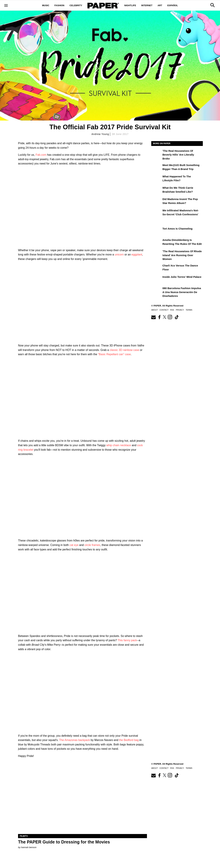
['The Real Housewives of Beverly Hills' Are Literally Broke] (156, 153)
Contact (164, 310)
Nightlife (130, 5)
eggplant (137, 255)
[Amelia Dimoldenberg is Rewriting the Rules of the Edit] (156, 242)
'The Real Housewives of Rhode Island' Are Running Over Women (182, 255)
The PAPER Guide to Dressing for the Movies (64, 842)
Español (173, 5)
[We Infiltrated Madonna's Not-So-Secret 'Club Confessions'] (156, 213)
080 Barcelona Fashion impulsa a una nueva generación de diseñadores (182, 292)
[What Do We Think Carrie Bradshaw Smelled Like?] (156, 190)
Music (46, 5)
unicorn (119, 255)
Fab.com (41, 155)
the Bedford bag (129, 740)
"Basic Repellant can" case (114, 354)
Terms (189, 310)
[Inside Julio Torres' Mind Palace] (156, 279)
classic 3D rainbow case (124, 350)
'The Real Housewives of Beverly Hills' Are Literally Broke (178, 155)
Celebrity (76, 5)
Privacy (180, 310)
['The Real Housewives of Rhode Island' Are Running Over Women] (156, 254)
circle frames (92, 545)
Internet (147, 5)
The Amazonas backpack (75, 740)
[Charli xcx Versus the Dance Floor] (156, 268)
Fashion (59, 5)
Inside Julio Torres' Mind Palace (182, 277)
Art (160, 5)
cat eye (74, 545)
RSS (172, 310)
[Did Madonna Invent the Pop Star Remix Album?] (156, 202)
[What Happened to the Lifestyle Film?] (156, 179)
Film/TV (24, 836)
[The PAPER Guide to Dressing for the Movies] (82, 802)
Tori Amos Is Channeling (177, 229)
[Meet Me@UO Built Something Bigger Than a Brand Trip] (156, 168)
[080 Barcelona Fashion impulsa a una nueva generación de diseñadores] (156, 291)
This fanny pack (127, 640)
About (155, 310)
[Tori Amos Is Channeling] (156, 231)
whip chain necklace (119, 445)
